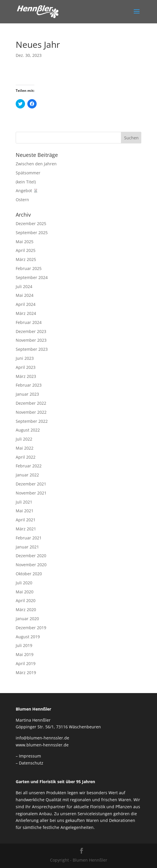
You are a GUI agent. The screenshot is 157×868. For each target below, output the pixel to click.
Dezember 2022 (31, 403)
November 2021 (31, 493)
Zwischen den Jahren (36, 164)
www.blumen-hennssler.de (42, 745)
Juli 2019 (24, 645)
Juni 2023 (25, 358)
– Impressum (28, 756)
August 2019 (28, 637)
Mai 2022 (25, 448)
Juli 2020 (24, 583)
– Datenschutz (30, 763)
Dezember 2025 (31, 223)
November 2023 (31, 340)
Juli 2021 (24, 502)
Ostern (22, 200)
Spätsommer (28, 173)
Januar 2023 (27, 394)
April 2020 (26, 600)
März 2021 (26, 529)
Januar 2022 (27, 475)
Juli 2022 (24, 439)
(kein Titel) (26, 182)
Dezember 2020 (31, 556)
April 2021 (26, 520)
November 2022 (31, 412)
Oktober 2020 (29, 574)
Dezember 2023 (31, 331)
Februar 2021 (29, 538)
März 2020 (26, 610)
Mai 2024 (25, 295)
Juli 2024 (24, 286)
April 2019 (26, 663)
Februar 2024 (29, 322)
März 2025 (26, 259)
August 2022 (28, 430)
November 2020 (31, 565)
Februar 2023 (29, 385)
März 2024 (26, 313)
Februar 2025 (29, 268)
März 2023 (26, 376)
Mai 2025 (25, 242)
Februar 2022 (29, 466)
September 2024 (32, 277)
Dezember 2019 (31, 628)
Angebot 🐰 (27, 191)
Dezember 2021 (31, 484)
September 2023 (32, 349)
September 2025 (32, 233)
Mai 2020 (25, 592)
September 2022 (32, 421)
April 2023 (26, 367)
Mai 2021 (25, 511)
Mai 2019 (25, 654)
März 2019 (26, 673)
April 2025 (26, 250)
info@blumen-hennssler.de (42, 738)
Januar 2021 (27, 547)
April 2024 (26, 304)
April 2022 (26, 457)
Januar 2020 (27, 619)
